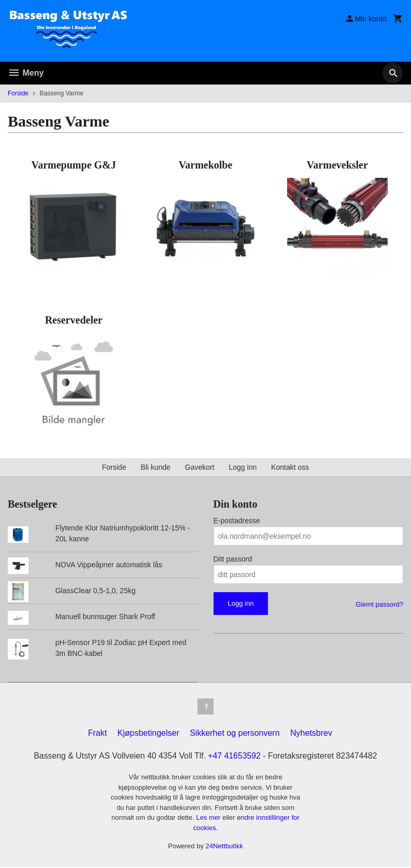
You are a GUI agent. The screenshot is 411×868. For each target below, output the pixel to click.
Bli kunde (155, 467)
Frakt (97, 733)
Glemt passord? (379, 604)
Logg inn (243, 467)
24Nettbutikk (224, 847)
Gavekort (200, 467)
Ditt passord (233, 559)
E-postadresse (237, 521)
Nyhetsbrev (311, 733)
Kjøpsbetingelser (148, 733)
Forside (18, 93)
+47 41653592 (235, 756)
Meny (26, 73)
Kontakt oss (290, 467)
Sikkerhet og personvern (235, 733)
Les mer (209, 818)
